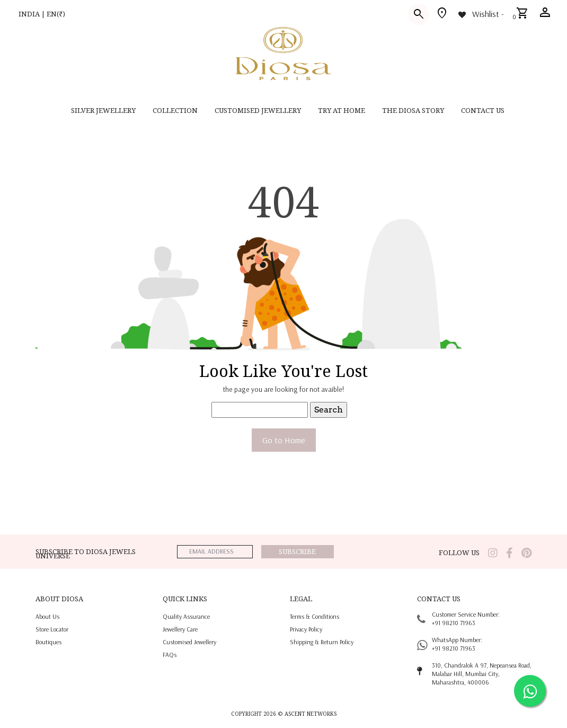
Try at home (342, 110)
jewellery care (180, 629)
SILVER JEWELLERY (103, 110)
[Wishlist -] (480, 14)
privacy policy (306, 629)
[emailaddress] (215, 552)
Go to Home (284, 440)
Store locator (52, 629)
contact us (483, 110)
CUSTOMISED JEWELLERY (258, 110)
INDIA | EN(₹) (42, 14)
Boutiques (48, 642)
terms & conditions (314, 616)
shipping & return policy (322, 642)
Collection (175, 110)
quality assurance (186, 616)
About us (47, 616)
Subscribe (297, 551)
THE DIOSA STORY (413, 110)
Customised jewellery (189, 642)
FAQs (170, 655)
